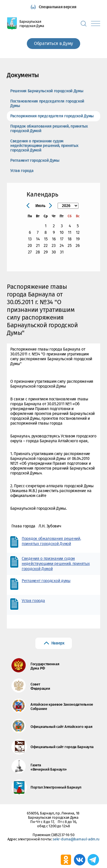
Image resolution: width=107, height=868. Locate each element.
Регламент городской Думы (35, 160)
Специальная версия (58, 7)
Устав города (22, 171)
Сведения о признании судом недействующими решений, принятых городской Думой (44, 146)
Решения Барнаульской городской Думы (47, 91)
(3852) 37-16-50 (63, 835)
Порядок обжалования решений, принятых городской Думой (49, 129)
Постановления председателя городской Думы (47, 104)
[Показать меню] (96, 23)
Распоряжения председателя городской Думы (52, 116)
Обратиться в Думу (53, 43)
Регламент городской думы (46, 581)
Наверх (58, 643)
